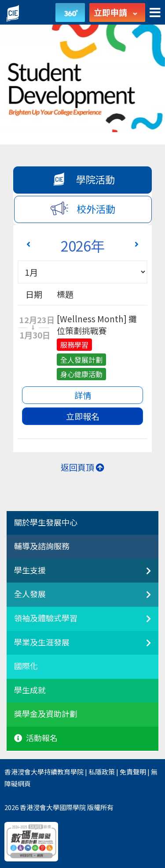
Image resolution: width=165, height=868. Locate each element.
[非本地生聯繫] (141, 576)
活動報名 (36, 738)
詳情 (83, 395)
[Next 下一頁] (137, 244)
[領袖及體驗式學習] (141, 623)
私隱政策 (102, 772)
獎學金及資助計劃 (46, 714)
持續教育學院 (64, 772)
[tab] (82, 523)
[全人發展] (141, 599)
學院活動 (82, 179)
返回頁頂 (82, 467)
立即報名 (83, 416)
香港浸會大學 (24, 772)
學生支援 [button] (30, 570)
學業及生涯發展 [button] (42, 642)
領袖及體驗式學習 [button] (46, 618)
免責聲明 (133, 772)
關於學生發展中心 (46, 522)
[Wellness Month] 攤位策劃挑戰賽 (97, 324)
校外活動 (83, 208)
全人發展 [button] (30, 594)
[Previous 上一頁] (28, 244)
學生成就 (30, 690)
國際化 (26, 666)
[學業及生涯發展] (141, 648)
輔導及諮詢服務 (42, 546)
